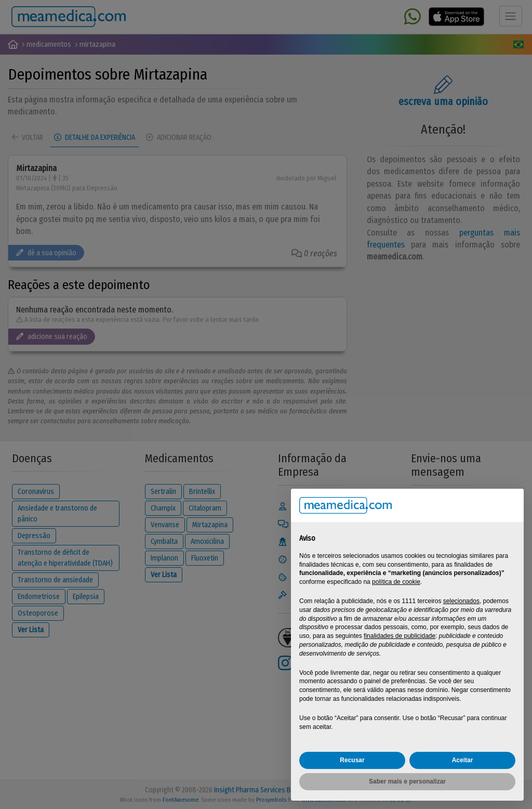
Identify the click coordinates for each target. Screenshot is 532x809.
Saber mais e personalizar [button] (407, 781)
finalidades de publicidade (400, 636)
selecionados (461, 601)
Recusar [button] (352, 760)
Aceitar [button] (463, 760)
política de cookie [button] (396, 582)
